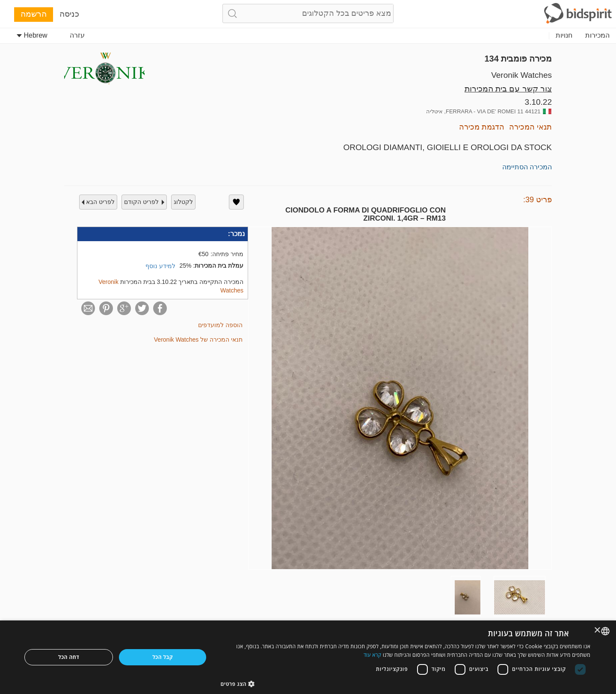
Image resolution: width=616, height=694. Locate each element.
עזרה (77, 35)
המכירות (597, 35)
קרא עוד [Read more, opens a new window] (373, 655)
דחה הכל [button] (69, 657)
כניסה (69, 14)
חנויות (564, 35)
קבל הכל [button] (163, 657)
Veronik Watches (521, 75)
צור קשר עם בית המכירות (508, 89)
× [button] (598, 631)
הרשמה (34, 14)
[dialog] (308, 657)
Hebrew (32, 35)
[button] (406, 684)
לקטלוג (183, 202)
